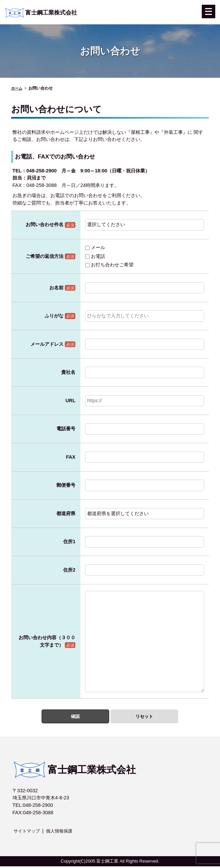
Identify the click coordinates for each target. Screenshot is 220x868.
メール (95, 247)
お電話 (95, 256)
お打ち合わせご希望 (109, 265)
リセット (144, 717)
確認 (75, 717)
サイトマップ (28, 833)
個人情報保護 (62, 833)
